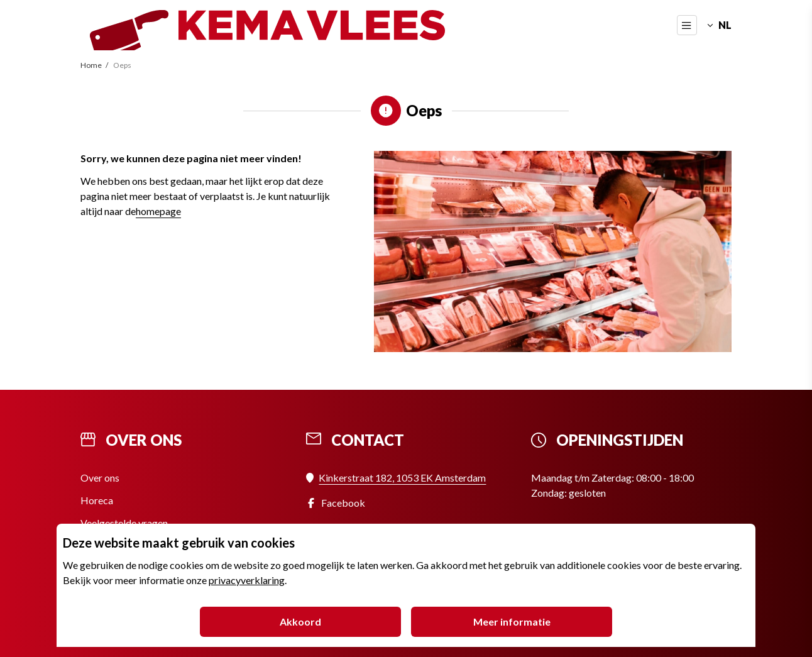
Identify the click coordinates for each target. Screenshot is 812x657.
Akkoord (300, 621)
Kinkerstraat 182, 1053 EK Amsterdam (402, 478)
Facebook (343, 503)
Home (92, 65)
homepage (158, 211)
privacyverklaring (247, 580)
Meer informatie (512, 621)
